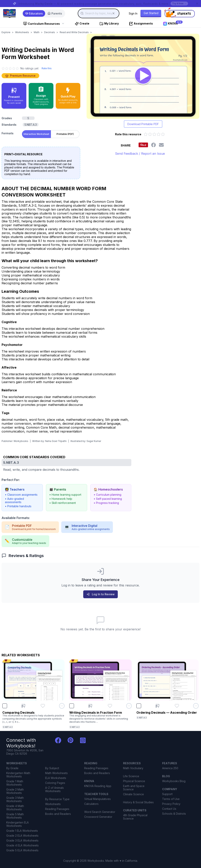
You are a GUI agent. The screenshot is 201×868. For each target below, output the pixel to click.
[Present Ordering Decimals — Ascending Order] (157, 706)
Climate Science (133, 794)
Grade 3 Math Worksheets (15, 799)
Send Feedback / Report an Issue (140, 154)
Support (167, 794)
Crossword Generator (98, 817)
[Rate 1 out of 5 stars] (146, 134)
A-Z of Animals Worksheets (54, 789)
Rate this (47, 68)
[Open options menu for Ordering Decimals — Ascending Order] (196, 706)
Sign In (133, 13)
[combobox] (99, 13)
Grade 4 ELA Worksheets (22, 845)
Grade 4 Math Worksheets (15, 808)
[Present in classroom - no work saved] (14, 96)
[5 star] (17, 68)
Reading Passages (57, 809)
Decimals (50, 32)
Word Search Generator (100, 812)
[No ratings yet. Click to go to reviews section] (20, 68)
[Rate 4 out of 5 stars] (159, 134)
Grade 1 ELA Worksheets (22, 831)
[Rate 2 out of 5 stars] (150, 134)
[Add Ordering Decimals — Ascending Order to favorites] (177, 706)
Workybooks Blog (174, 781)
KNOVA (89, 781)
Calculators (91, 804)
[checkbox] (5, 706)
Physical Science (134, 781)
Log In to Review (100, 594)
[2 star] (7, 68)
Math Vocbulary (133, 768)
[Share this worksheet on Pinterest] (143, 145)
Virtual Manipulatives (97, 799)
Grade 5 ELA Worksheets (22, 850)
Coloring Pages (55, 783)
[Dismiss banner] (197, 4)
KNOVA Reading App (98, 786)
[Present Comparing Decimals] (23, 706)
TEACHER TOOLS (96, 794)
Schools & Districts (174, 814)
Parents (55, 13)
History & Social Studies (138, 802)
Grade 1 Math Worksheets (15, 783)
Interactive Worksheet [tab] (36, 134)
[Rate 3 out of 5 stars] (154, 134)
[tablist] (51, 133)
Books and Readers (58, 814)
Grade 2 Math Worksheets (15, 791)
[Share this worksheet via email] (161, 145)
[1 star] (3, 68)
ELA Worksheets (56, 778)
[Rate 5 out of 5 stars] (163, 134)
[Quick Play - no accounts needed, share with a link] (68, 96)
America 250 (170, 768)
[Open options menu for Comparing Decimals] (62, 706)
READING (91, 763)
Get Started (151, 13)
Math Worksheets (56, 773)
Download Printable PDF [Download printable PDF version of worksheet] (143, 124)
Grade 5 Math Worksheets (15, 816)
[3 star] (10, 68)
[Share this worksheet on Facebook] (153, 145)
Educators (34, 13)
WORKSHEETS (17, 763)
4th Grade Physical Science (135, 817)
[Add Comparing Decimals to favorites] (43, 706)
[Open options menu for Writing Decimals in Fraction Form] (129, 706)
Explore (6, 32)
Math (37, 32)
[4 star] (14, 68)
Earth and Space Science (134, 788)
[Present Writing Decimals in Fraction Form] (90, 706)
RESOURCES (132, 763)
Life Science (131, 776)
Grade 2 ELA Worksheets (22, 836)
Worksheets (22, 32)
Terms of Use (171, 799)
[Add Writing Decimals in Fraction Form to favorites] (110, 706)
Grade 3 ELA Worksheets (22, 840)
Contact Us (169, 809)
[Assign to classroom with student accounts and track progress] (41, 96)
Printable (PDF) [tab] (65, 134)
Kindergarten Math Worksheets (18, 775)
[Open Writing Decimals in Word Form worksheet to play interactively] (143, 76)
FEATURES (170, 763)
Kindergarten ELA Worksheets (17, 824)
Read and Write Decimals (74, 32)
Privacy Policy (171, 804)
